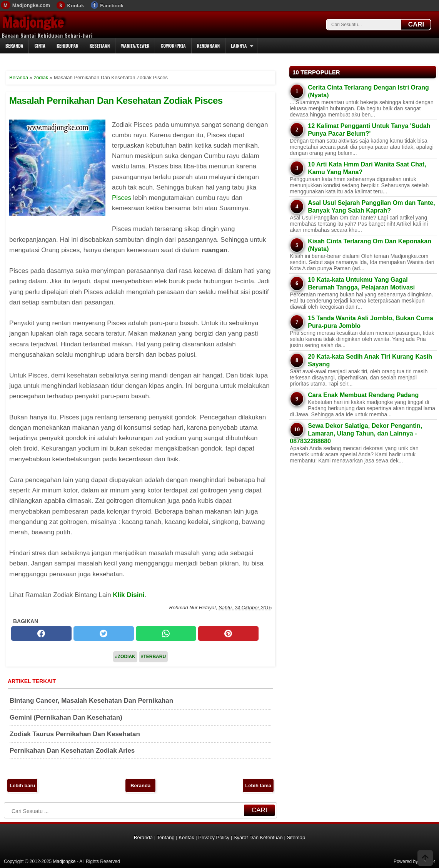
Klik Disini (129, 595)
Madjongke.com (31, 5)
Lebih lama (258, 786)
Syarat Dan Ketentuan (258, 837)
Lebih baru (22, 786)
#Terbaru (153, 657)
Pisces (122, 198)
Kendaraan (209, 46)
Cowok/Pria (173, 46)
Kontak (75, 6)
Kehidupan (68, 46)
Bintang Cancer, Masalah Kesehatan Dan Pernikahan (91, 701)
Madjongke (33, 23)
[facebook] (41, 634)
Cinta (40, 46)
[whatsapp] (166, 634)
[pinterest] (228, 634)
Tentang (165, 837)
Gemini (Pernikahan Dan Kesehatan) (66, 718)
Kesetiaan (100, 46)
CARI (416, 24)
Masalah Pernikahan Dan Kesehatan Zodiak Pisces (116, 101)
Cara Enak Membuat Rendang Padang (363, 395)
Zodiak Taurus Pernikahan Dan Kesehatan (75, 734)
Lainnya (239, 46)
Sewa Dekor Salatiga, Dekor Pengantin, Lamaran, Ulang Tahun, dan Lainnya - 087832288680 (356, 433)
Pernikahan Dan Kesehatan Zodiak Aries (72, 751)
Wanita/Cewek (135, 46)
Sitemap (296, 837)
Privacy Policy (214, 837)
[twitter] (104, 634)
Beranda (14, 46)
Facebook (112, 6)
